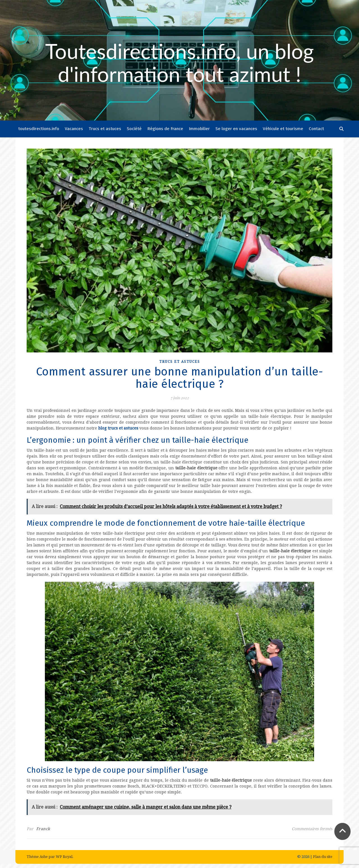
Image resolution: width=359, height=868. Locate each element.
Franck (43, 829)
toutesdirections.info (39, 129)
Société (134, 129)
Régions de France (165, 129)
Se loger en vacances (236, 129)
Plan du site (323, 857)
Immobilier (199, 129)
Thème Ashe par (41, 857)
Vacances (74, 129)
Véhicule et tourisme (283, 129)
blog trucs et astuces (118, 428)
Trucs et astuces (105, 129)
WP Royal (64, 857)
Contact (316, 129)
